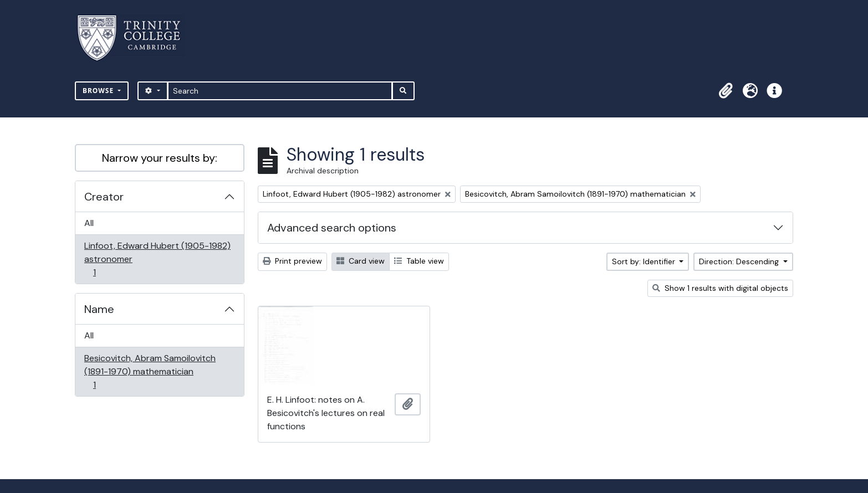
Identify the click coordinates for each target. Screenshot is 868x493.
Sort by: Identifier (645, 261)
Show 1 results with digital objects (720, 288)
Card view (361, 261)
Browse (99, 91)
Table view (419, 261)
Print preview (292, 261)
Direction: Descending (740, 261)
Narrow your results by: (160, 158)
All (89, 223)
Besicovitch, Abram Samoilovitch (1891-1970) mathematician (150, 371)
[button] (726, 91)
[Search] (280, 91)
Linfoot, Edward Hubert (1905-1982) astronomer (157, 259)
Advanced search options (332, 228)
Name (99, 309)
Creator (104, 197)
